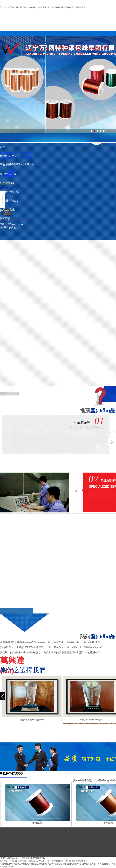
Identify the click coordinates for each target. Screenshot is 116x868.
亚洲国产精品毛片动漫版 (26, 864)
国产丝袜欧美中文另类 (92, 864)
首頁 (3, 147)
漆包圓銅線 (40, 823)
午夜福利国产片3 (7, 864)
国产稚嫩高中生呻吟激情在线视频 (52, 864)
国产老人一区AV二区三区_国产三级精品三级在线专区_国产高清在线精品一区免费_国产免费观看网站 (44, 7)
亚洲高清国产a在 (74, 864)
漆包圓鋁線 (111, 823)
